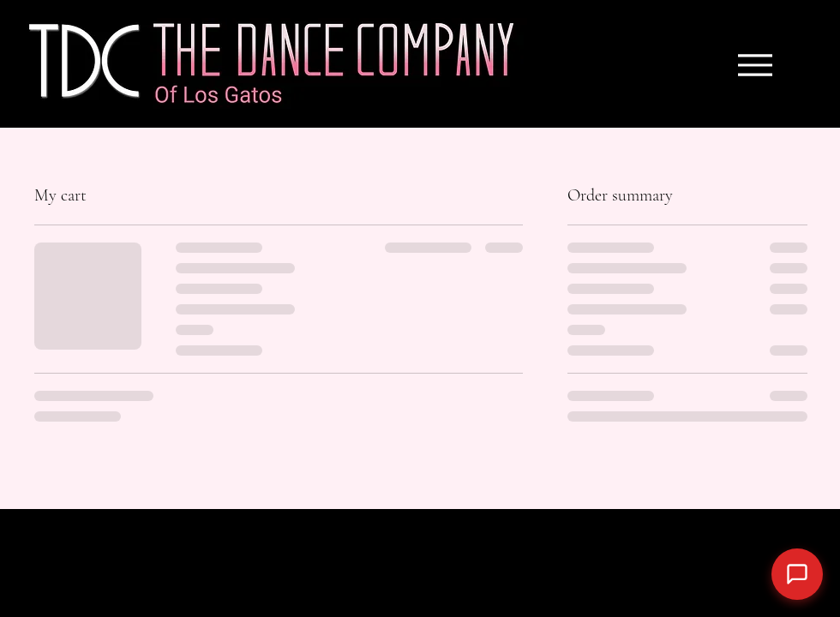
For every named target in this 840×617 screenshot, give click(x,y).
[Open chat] (797, 574)
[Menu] (755, 65)
